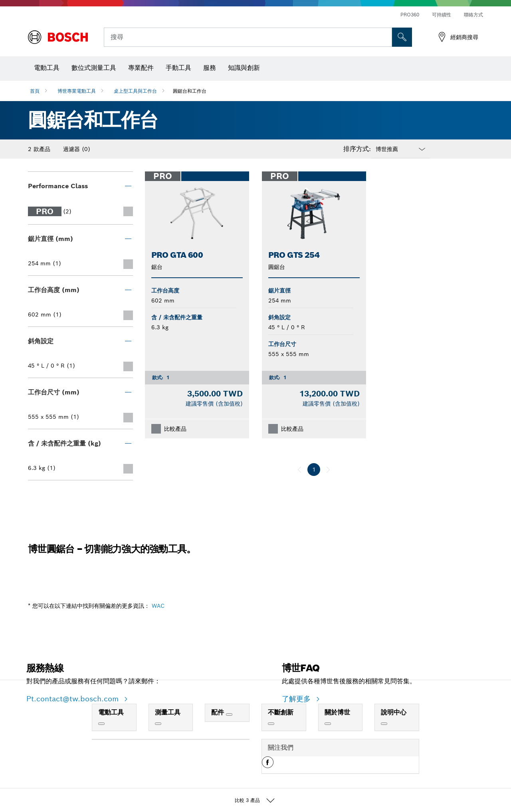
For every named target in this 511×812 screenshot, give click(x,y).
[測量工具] (158, 724)
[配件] (229, 714)
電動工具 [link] (111, 712)
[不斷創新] (271, 724)
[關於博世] (328, 724)
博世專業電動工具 (77, 91)
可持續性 (442, 15)
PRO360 (410, 15)
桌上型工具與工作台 (135, 91)
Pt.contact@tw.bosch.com (74, 699)
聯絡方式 (473, 15)
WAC (158, 606)
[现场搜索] (402, 37)
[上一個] (299, 470)
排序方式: (357, 149)
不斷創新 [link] (281, 712)
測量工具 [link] (168, 712)
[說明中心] (384, 724)
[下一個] (328, 470)
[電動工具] (101, 724)
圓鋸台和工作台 (190, 91)
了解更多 (297, 699)
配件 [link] (219, 712)
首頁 (35, 91)
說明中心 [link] (394, 712)
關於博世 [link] (337, 712)
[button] (268, 765)
